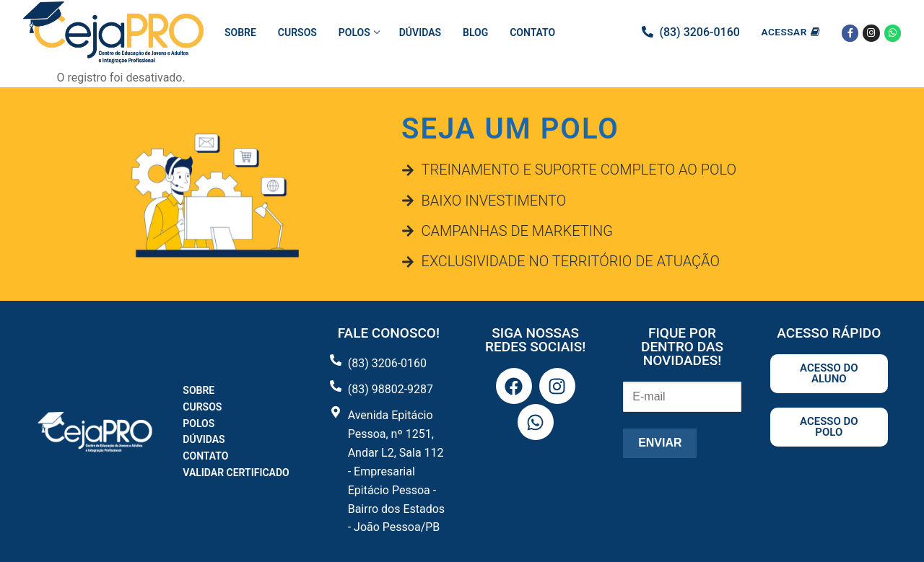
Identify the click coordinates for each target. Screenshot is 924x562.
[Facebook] (850, 33)
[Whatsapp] (893, 33)
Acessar (790, 32)
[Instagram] (871, 33)
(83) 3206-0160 (699, 32)
